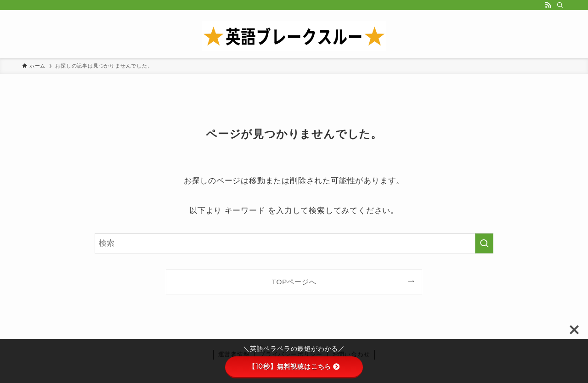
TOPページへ (294, 282)
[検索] (560, 5)
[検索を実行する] (484, 243)
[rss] (548, 5)
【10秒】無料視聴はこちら (294, 366)
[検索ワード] (294, 243)
